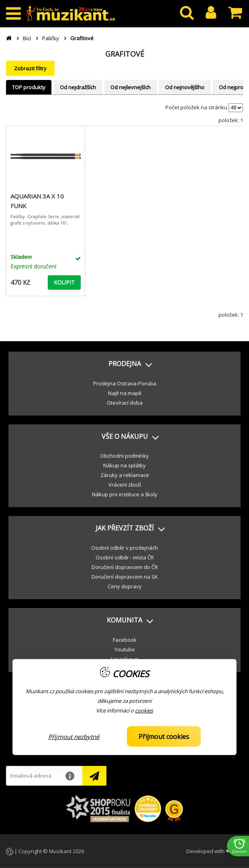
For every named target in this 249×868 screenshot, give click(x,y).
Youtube (125, 649)
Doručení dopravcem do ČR (125, 567)
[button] (124, 364)
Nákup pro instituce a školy (125, 494)
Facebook (125, 640)
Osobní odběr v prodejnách (124, 548)
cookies (144, 710)
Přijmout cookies (164, 737)
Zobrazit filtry (30, 68)
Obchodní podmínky (124, 456)
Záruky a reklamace (125, 475)
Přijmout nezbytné (74, 737)
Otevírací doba (125, 403)
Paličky (51, 38)
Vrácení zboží (125, 485)
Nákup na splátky (124, 465)
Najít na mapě (125, 393)
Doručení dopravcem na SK (125, 577)
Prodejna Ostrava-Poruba (125, 383)
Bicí (27, 38)
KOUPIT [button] (64, 282)
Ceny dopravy (125, 586)
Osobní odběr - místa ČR (125, 557)
